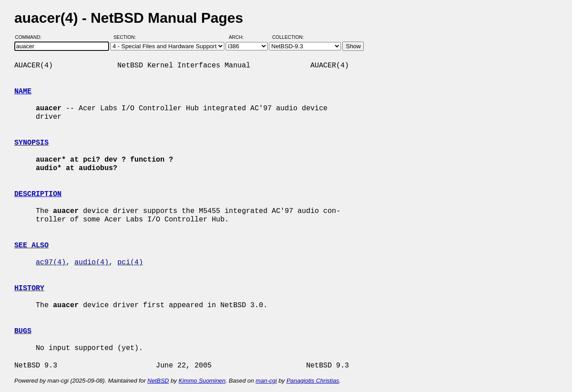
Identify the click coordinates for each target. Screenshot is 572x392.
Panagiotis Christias (313, 381)
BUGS (23, 331)
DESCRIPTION (38, 194)
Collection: (288, 37)
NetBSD (158, 381)
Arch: (240, 37)
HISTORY (29, 288)
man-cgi (266, 381)
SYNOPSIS (32, 143)
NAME (23, 92)
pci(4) (130, 263)
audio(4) (91, 263)
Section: (127, 37)
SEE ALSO (32, 246)
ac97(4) (51, 263)
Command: (31, 37)
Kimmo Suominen (202, 381)
